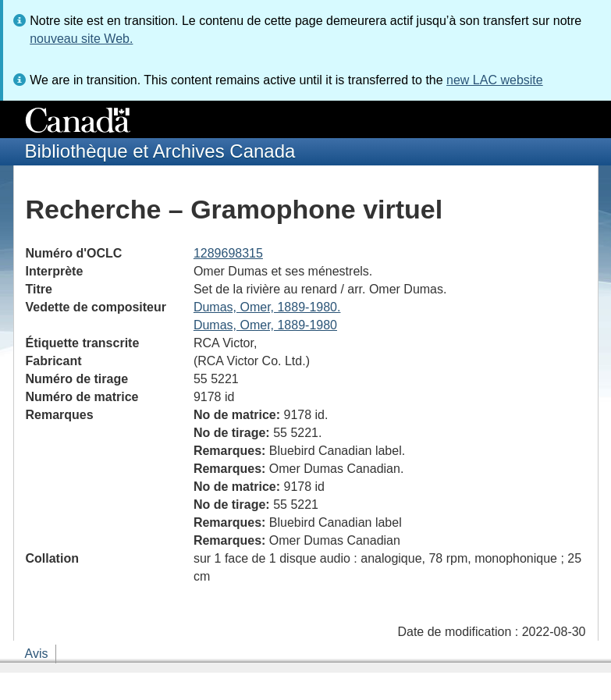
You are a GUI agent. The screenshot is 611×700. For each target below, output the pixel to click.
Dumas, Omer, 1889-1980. (267, 307)
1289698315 (228, 253)
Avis (37, 654)
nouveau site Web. (81, 39)
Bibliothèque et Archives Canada (160, 151)
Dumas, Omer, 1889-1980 (265, 325)
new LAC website (495, 80)
